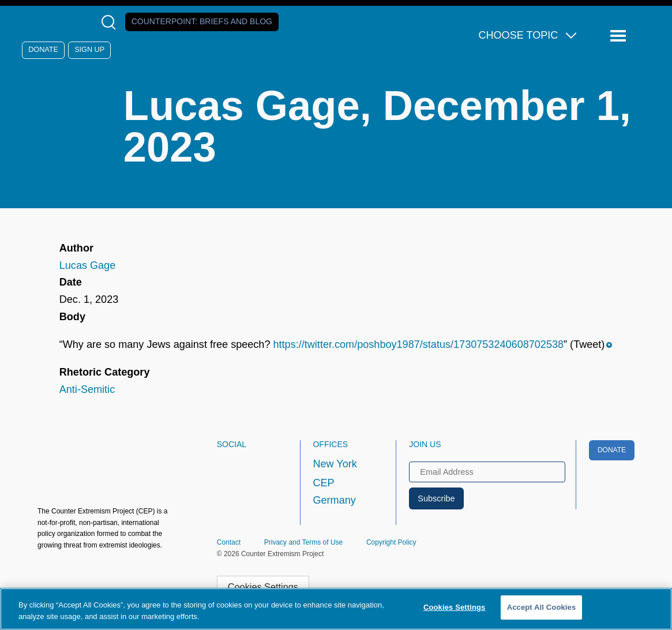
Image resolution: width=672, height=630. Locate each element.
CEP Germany (334, 492)
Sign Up (89, 50)
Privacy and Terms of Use (304, 542)
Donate (43, 50)
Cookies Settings (263, 587)
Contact (229, 542)
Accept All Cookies (542, 607)
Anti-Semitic (87, 389)
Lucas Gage (88, 265)
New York (335, 464)
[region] (336, 609)
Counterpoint (202, 21)
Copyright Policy (391, 542)
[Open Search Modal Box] (111, 22)
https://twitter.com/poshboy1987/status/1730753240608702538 (419, 344)
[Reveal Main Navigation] (620, 36)
